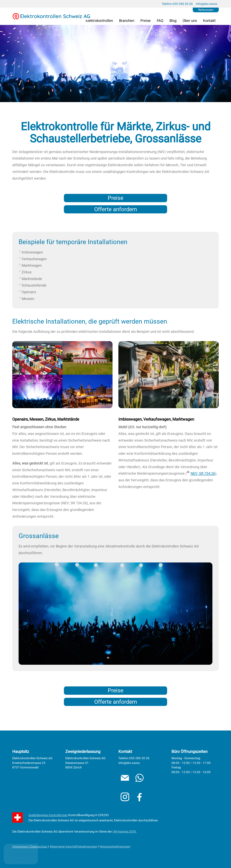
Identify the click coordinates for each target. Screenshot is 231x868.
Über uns (190, 21)
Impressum (20, 846)
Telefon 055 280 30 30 (177, 4)
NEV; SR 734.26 (203, 473)
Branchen (127, 21)
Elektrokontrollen (99, 21)
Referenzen (206, 10)
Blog (173, 21)
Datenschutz (39, 846)
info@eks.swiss (207, 4)
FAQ (160, 21)
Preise (146, 21)
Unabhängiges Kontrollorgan (48, 815)
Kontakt (209, 21)
